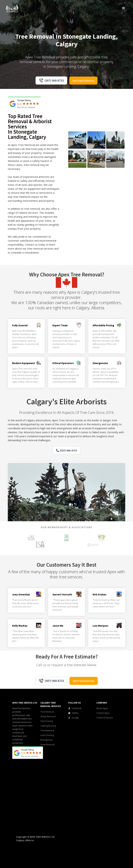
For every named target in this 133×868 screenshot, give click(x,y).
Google (75, 718)
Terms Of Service (105, 718)
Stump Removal (48, 716)
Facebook (77, 708)
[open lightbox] (77, 140)
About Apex (102, 708)
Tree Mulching (47, 730)
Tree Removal (47, 712)
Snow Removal (47, 745)
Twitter (75, 713)
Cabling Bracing (48, 726)
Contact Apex (103, 713)
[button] (123, 8)
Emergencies (47, 740)
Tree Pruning (47, 721)
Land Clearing (47, 735)
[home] (12, 8)
